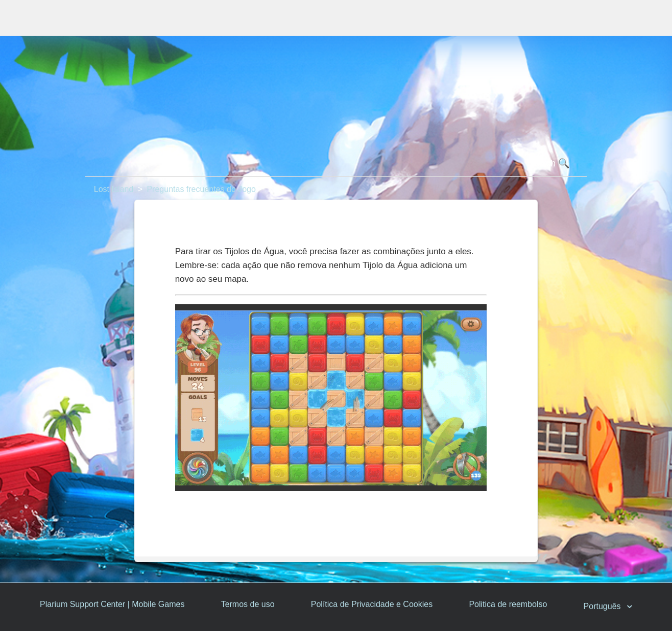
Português (603, 607)
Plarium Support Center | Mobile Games (112, 604)
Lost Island (114, 189)
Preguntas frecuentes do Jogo (201, 189)
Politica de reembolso (508, 604)
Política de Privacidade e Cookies (372, 604)
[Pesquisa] (336, 164)
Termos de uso (248, 604)
